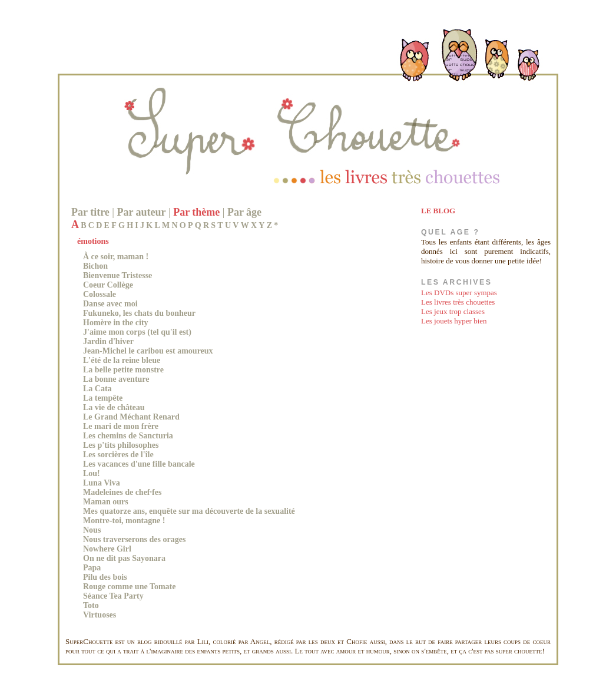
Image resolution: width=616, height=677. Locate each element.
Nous (92, 530)
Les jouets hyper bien (454, 321)
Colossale (100, 294)
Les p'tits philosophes (121, 445)
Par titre (90, 212)
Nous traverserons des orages (134, 539)
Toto (91, 605)
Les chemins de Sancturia (128, 436)
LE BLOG (438, 211)
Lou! (92, 473)
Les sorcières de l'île (118, 455)
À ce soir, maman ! (116, 257)
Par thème (196, 212)
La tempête (103, 398)
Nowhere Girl (107, 549)
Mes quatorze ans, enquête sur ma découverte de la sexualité (189, 511)
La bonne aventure (116, 379)
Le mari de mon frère (121, 426)
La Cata (97, 389)
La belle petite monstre (123, 370)
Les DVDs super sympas (459, 293)
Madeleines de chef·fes (122, 492)
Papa (92, 568)
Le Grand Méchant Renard (131, 417)
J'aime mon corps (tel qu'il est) (137, 332)
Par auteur (141, 212)
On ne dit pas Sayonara (124, 558)
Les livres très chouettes (458, 302)
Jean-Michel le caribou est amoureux (148, 351)
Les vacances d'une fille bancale (139, 464)
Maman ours (106, 502)
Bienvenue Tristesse (117, 275)
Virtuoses (100, 615)
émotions (93, 241)
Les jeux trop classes (453, 311)
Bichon (95, 266)
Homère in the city (116, 323)
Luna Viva (102, 483)
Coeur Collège (108, 285)
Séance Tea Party (113, 596)
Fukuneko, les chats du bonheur (139, 313)
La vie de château (114, 407)
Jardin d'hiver (108, 341)
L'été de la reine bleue (122, 360)
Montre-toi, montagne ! (124, 521)
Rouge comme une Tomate (130, 587)
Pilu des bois (105, 577)
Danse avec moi (110, 304)
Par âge (244, 212)
